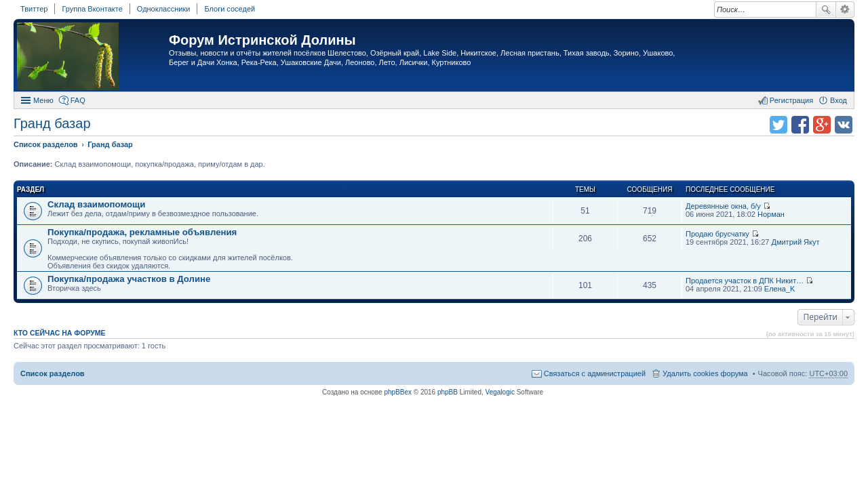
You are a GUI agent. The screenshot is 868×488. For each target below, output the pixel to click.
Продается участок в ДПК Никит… (745, 281)
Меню (43, 100)
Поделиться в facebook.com (800, 125)
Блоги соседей (230, 9)
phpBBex (398, 392)
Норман (771, 214)
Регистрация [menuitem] (791, 100)
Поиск (826, 9)
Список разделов (53, 373)
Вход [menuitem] (839, 100)
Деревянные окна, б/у (723, 206)
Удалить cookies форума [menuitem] (705, 373)
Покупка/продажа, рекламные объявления (142, 232)
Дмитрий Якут (795, 242)
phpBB (448, 392)
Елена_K (780, 289)
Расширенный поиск (845, 9)
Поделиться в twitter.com (778, 125)
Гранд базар (52, 123)
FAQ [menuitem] (78, 100)
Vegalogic (500, 392)
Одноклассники (164, 9)
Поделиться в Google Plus (822, 125)
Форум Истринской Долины (262, 40)
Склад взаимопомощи (96, 204)
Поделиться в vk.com (844, 125)
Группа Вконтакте (92, 9)
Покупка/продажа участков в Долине (129, 279)
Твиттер (34, 9)
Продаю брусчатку (717, 234)
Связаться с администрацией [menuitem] (595, 373)
